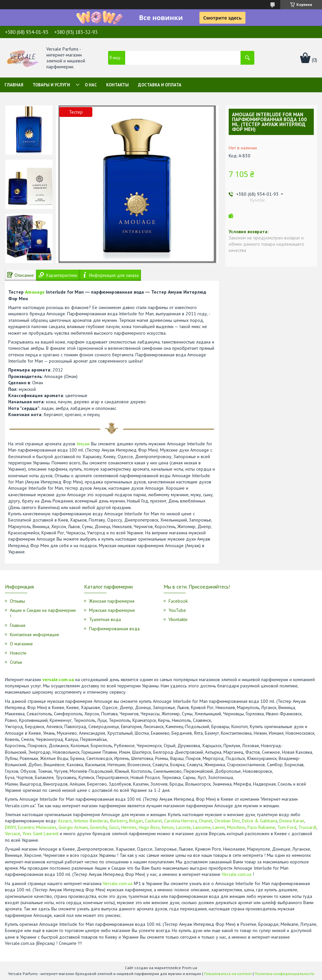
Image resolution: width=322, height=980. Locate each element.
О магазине (21, 644)
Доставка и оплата (160, 85)
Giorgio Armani (73, 827)
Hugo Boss (149, 827)
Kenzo (168, 827)
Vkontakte (178, 619)
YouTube (177, 610)
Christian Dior (227, 821)
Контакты (117, 85)
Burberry (119, 821)
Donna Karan (292, 821)
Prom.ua (190, 968)
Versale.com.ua (237, 874)
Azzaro (65, 821)
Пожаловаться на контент (228, 974)
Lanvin (219, 827)
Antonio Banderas (91, 821)
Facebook (178, 601)
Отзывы (17, 601)
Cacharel (153, 821)
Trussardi (307, 827)
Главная (14, 85)
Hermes (129, 827)
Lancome (202, 827)
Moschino (236, 827)
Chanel (206, 821)
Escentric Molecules (37, 827)
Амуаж (83, 444)
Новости (18, 653)
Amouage (35, 292)
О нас (91, 85)
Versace (13, 834)
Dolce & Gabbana (260, 821)
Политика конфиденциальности (284, 974)
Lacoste (183, 827)
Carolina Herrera (180, 821)
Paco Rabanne (261, 827)
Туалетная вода (105, 619)
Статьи (16, 662)
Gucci (114, 827)
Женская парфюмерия (112, 601)
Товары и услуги (51, 85)
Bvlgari (136, 821)
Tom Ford (287, 827)
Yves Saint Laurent (40, 834)
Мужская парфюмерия (112, 610)
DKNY (10, 827)
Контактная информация (34, 635)
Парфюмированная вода (114, 629)
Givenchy (98, 827)
